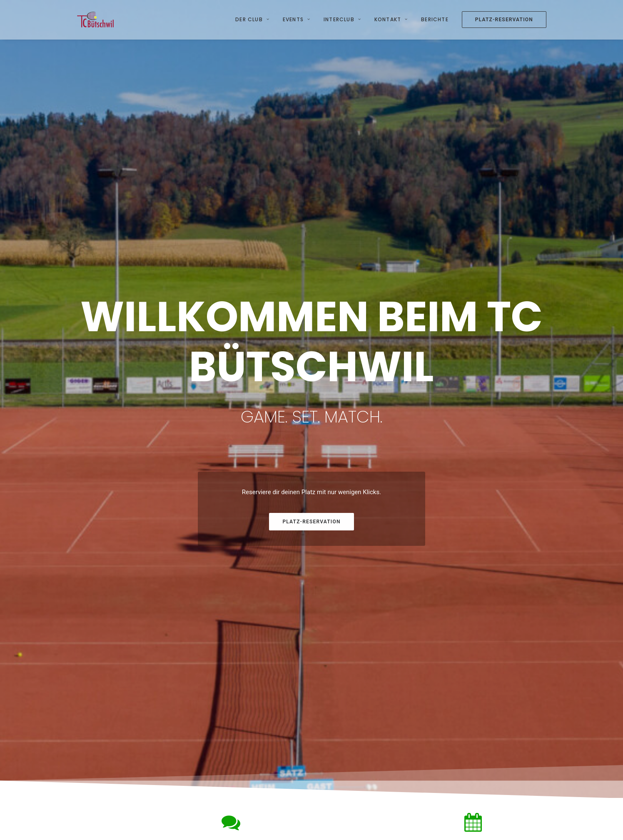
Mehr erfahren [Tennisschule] (130, 667)
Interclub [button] (342, 19)
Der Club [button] (252, 19)
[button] (130, 565)
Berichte (435, 19)
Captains (422, 757)
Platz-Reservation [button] (311, 285)
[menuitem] (255, 20)
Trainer (257, 767)
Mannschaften (429, 746)
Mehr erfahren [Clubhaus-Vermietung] (251, 667)
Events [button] (297, 19)
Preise (257, 757)
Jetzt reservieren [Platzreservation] (493, 667)
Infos (255, 746)
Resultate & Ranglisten (441, 779)
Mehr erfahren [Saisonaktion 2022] (372, 667)
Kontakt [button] (391, 19)
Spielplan (422, 767)
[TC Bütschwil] (96, 20)
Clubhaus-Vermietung (116, 746)
